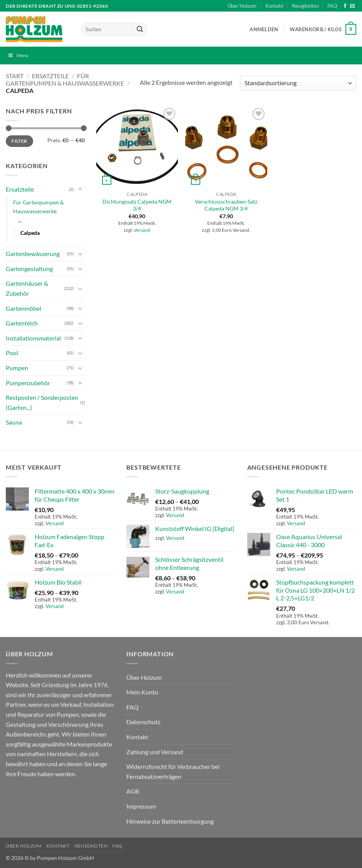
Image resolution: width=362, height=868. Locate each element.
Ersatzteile (50, 76)
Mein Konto (142, 692)
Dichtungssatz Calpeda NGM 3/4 (137, 205)
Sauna (14, 422)
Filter (19, 141)
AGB (133, 791)
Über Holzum (242, 6)
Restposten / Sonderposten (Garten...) (42, 402)
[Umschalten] (80, 189)
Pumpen (17, 368)
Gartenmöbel (23, 308)
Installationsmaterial (33, 338)
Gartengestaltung (29, 269)
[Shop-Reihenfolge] (298, 83)
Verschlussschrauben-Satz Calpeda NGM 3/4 (226, 205)
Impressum (141, 806)
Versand (142, 230)
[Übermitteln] (140, 29)
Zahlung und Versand (155, 752)
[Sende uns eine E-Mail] (352, 6)
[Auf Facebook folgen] (345, 6)
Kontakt (274, 6)
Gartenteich (22, 323)
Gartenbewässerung (33, 254)
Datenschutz (143, 722)
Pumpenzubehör (28, 383)
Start (15, 76)
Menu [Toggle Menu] (18, 55)
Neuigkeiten (305, 6)
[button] (264, 29)
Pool (12, 353)
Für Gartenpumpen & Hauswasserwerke (65, 79)
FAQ (332, 6)
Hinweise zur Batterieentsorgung (170, 821)
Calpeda (30, 233)
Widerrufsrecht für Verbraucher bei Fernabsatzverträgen (173, 771)
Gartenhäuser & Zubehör (27, 288)
